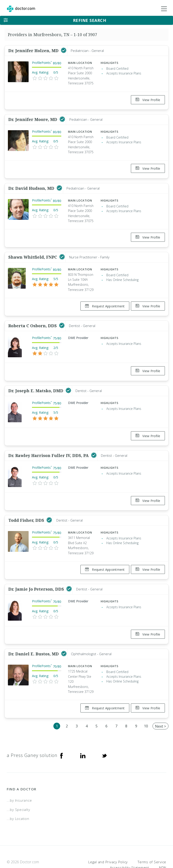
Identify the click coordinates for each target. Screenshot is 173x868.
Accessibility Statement (130, 849)
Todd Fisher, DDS (27, 507)
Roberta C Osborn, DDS (33, 318)
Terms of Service (152, 843)
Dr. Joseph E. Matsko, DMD (36, 381)
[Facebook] (61, 737)
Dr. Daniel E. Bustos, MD (34, 637)
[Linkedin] (83, 737)
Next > (160, 708)
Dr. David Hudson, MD (32, 184)
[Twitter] (104, 737)
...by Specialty (18, 791)
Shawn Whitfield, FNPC (33, 251)
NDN (163, 849)
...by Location (18, 800)
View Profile (148, 100)
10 (146, 707)
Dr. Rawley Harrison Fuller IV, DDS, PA (49, 444)
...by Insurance (19, 782)
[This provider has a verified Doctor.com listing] (64, 51)
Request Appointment (103, 301)
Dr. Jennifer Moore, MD (33, 118)
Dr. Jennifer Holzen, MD (34, 51)
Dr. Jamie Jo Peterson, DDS (37, 574)
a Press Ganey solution (32, 737)
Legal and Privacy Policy (108, 843)
